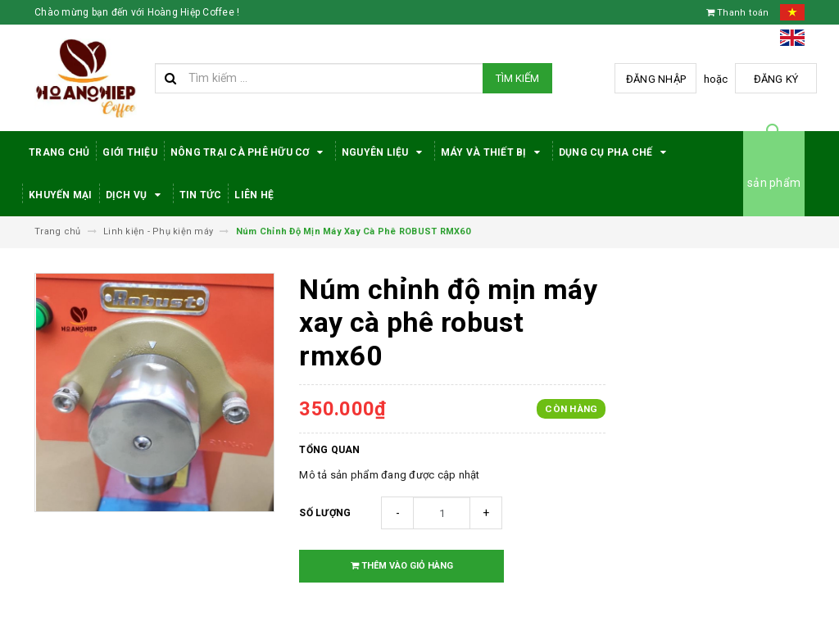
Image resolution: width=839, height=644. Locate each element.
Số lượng (325, 513)
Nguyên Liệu (385, 152)
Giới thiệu (130, 152)
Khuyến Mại (61, 195)
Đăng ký (776, 79)
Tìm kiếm (517, 78)
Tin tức (201, 195)
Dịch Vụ (136, 195)
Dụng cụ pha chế (615, 152)
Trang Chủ (59, 152)
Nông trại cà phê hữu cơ (249, 152)
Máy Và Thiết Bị (493, 152)
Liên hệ (254, 195)
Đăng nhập (656, 79)
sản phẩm (774, 183)
